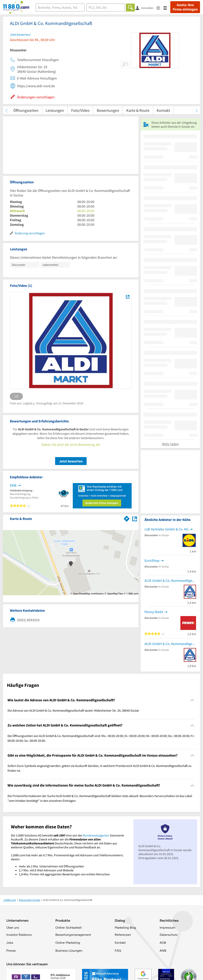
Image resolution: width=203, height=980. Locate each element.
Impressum (167, 928)
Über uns (13, 928)
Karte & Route (138, 110)
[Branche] (60, 8)
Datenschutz (169, 935)
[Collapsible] (192, 700)
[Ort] (106, 8)
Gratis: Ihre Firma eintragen (185, 7)
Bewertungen (108, 110)
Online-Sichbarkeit (68, 928)
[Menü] (167, 8)
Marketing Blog (125, 928)
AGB (163, 943)
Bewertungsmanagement (73, 935)
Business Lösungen (69, 951)
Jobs (10, 943)
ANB (163, 951)
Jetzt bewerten (71, 461)
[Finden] (130, 8)
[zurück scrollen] (6, 110)
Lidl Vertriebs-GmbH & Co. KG (166, 529)
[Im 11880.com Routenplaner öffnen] (127, 518)
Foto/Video (80, 110)
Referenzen (123, 935)
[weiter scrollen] (197, 110)
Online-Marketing (68, 943)
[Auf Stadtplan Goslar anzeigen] (135, 518)
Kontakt (163, 110)
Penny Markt (154, 612)
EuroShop (152, 560)
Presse (11, 951)
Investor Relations (19, 935)
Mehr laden (170, 444)
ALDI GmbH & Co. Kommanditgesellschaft (170, 580)
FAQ (118, 951)
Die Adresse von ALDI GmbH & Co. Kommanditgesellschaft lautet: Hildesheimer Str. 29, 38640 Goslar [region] (73, 710)
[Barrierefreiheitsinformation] (160, 8)
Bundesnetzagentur (96, 835)
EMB (13, 485)
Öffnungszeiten (26, 110)
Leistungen (55, 110)
